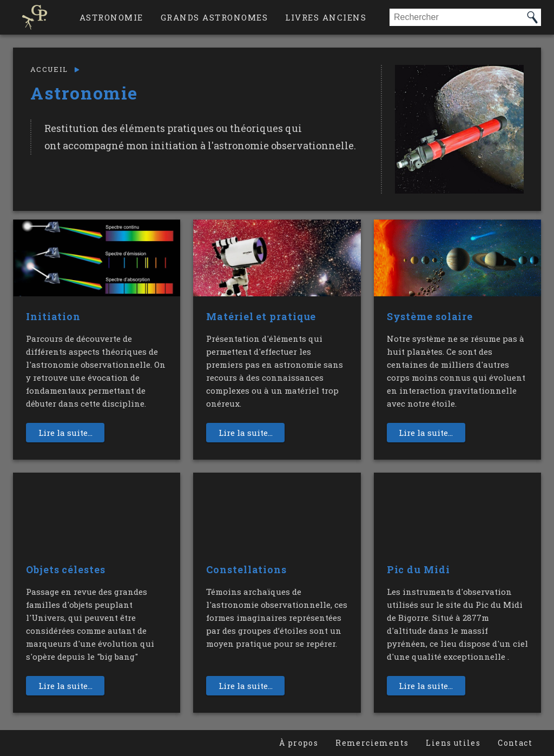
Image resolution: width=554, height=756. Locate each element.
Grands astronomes (215, 17)
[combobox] (457, 17)
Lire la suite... (65, 433)
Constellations (246, 569)
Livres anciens (326, 17)
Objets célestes (66, 569)
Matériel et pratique (261, 316)
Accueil (49, 69)
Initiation (53, 316)
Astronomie (111, 17)
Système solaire (430, 316)
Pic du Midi (418, 569)
